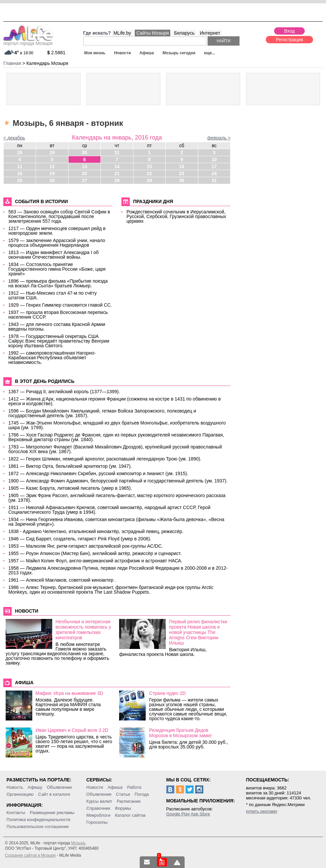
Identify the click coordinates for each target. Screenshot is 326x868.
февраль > (219, 138)
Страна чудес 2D (167, 693)
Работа (134, 787)
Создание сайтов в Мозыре (30, 855)
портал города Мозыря (28, 41)
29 (52, 152)
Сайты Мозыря (153, 33)
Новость (15, 787)
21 (117, 173)
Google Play (178, 814)
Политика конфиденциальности (39, 820)
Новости (122, 53)
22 (149, 173)
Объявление (59, 787)
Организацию (20, 794)
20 (84, 173)
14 (117, 166)
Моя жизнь (95, 53)
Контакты (16, 813)
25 (20, 180)
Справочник (98, 808)
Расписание (129, 801)
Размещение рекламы (52, 813)
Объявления (99, 794)
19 (52, 173)
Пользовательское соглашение (38, 827)
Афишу (35, 787)
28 (20, 152)
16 (182, 166)
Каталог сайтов (130, 815)
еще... (209, 53)
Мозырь (79, 843)
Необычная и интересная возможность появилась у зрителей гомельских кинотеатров (83, 630)
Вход (289, 31)
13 (84, 166)
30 (84, 152)
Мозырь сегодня (179, 53)
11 (20, 166)
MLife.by (122, 33)
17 (214, 166)
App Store (200, 814)
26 (52, 180)
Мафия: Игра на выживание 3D (69, 693)
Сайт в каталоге (54, 794)
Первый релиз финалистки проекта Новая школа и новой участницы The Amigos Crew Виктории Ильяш (198, 632)
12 (52, 166)
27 (84, 180)
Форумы (123, 808)
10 (214, 159)
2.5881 (56, 53)
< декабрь (14, 138)
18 (20, 173)
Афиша (147, 53)
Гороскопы (97, 822)
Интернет (210, 33)
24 (214, 173)
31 (117, 152)
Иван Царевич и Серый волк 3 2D (72, 730)
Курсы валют (99, 801)
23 (182, 173)
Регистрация (289, 40)
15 (149, 166)
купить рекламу (262, 811)
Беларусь (184, 33)
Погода (142, 794)
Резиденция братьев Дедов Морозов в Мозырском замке (180, 733)
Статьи (123, 794)
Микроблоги (98, 815)
